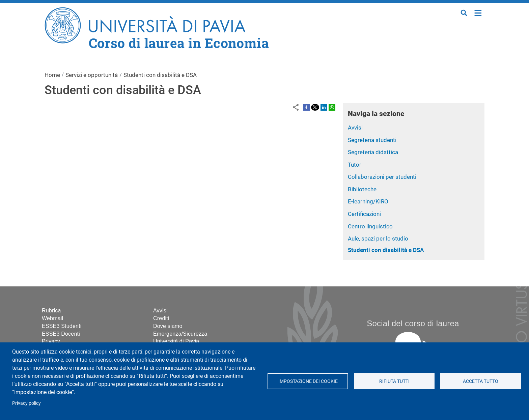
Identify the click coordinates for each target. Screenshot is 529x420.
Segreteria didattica (373, 152)
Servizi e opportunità (92, 75)
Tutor (355, 165)
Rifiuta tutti (394, 381)
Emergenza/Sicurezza (180, 334)
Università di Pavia (176, 341)
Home (478, 12)
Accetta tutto (481, 381)
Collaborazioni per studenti (382, 177)
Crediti (161, 318)
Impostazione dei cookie (308, 381)
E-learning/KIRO (368, 201)
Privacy (51, 341)
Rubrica (51, 311)
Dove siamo (168, 326)
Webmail (52, 318)
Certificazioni (364, 214)
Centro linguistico (370, 226)
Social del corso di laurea (413, 323)
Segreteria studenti (372, 140)
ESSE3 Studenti (62, 326)
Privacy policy (26, 403)
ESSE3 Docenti (61, 334)
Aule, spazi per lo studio (378, 239)
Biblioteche (362, 189)
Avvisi (355, 128)
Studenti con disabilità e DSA (386, 250)
